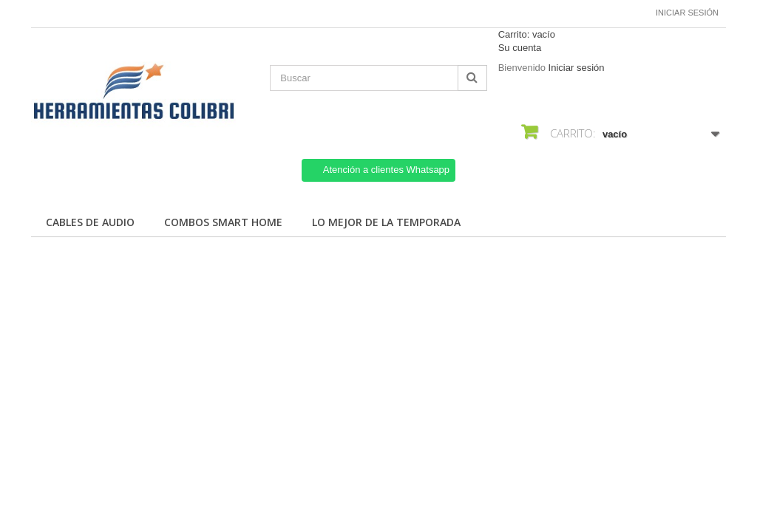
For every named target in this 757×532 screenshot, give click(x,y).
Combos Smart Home (223, 222)
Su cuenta (520, 48)
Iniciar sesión (687, 13)
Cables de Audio (90, 222)
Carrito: (527, 34)
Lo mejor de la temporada (386, 222)
